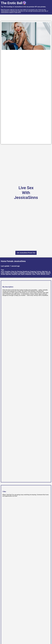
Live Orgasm (14, 273)
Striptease (28, 274)
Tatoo (34, 274)
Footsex (39, 272)
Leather (7, 273)
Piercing (37, 273)
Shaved (48, 273)
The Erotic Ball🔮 (14, 3)
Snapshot (14, 274)
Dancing (20, 272)
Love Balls (29, 273)
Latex (3, 273)
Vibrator (43, 274)
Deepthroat (26, 272)
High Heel (45, 272)
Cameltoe (8, 272)
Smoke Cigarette (6, 274)
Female (10, 261)
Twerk (38, 274)
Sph (19, 274)
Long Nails (22, 273)
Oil (33, 273)
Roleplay (43, 273)
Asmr (2, 272)
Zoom (48, 274)
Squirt (23, 274)
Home (4, 261)
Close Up (14, 272)
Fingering (33, 272)
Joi (49, 272)
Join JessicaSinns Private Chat (26, 253)
